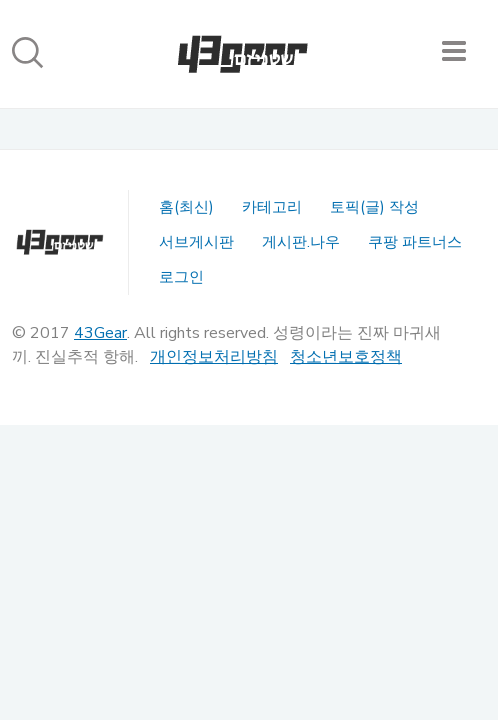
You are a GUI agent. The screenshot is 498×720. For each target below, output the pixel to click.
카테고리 (272, 207)
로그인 (181, 277)
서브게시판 (196, 242)
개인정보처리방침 (214, 357)
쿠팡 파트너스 (415, 242)
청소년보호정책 (346, 357)
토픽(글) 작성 (374, 207)
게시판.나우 (301, 242)
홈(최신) (186, 207)
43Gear (100, 333)
